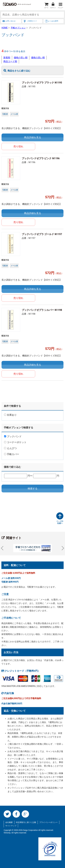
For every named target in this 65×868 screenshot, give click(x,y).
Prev (3, 548)
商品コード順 (10, 61)
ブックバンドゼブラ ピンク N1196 (41, 158)
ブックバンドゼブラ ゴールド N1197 (42, 234)
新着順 (7, 58)
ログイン (53, 8)
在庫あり (10, 415)
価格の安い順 (21, 58)
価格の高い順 (38, 58)
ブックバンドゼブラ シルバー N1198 (42, 310)
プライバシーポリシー (48, 822)
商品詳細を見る (33, 137)
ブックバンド (13, 436)
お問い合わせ (11, 21)
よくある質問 (53, 21)
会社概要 (9, 822)
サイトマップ (11, 826)
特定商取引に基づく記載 (26, 822)
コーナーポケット (15, 442)
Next (62, 548)
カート (46, 8)
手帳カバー (12, 454)
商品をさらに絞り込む (19, 71)
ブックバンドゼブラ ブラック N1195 (42, 83)
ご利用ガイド (32, 21)
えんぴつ (10, 448)
